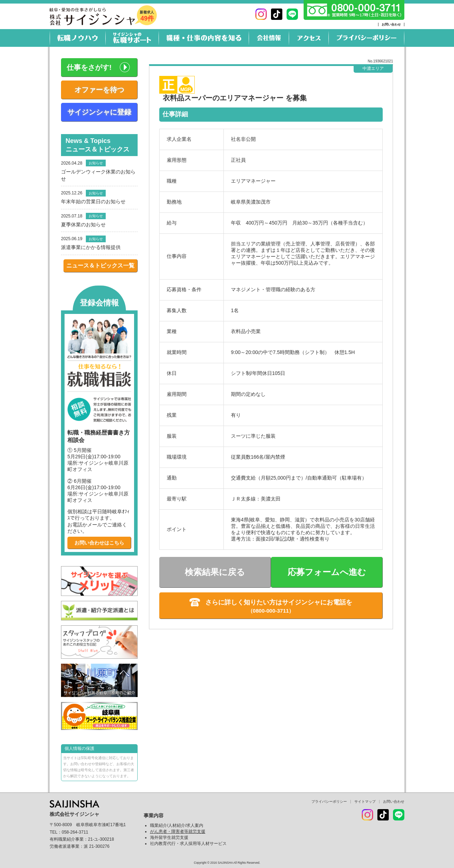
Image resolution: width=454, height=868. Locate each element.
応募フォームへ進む (327, 572)
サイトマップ (365, 801)
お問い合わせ (391, 24)
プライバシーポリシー (329, 801)
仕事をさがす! (89, 67)
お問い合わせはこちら (99, 543)
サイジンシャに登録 (99, 112)
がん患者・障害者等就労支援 (178, 831)
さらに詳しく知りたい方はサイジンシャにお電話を (279, 602)
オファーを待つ (99, 90)
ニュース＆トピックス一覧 (100, 266)
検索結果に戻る (215, 572)
